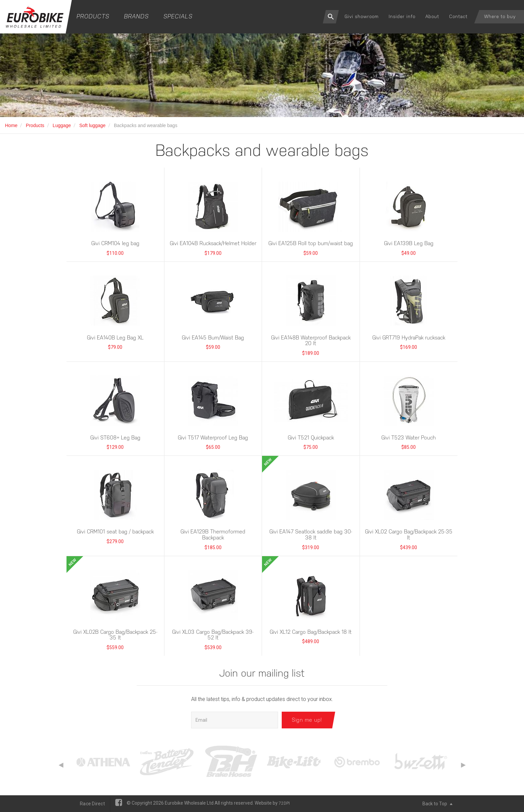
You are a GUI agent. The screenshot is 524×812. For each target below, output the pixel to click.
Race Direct (92, 804)
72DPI (284, 803)
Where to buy (500, 16)
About (432, 16)
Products (93, 16)
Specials (178, 16)
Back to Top (437, 804)
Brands (136, 16)
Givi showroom (362, 16)
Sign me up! (307, 720)
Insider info (402, 16)
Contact (458, 16)
